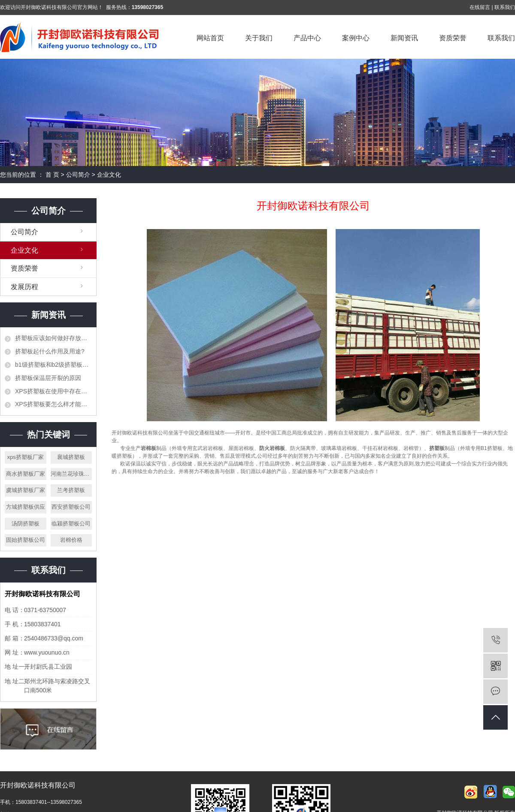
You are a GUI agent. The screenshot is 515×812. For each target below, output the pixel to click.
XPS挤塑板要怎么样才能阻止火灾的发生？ (53, 404)
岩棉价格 (71, 540)
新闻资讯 (404, 38)
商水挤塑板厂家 (26, 474)
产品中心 (307, 38)
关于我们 (259, 38)
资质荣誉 (453, 38)
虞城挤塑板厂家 (26, 490)
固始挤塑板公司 (26, 540)
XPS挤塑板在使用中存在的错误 (53, 391)
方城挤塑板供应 (26, 507)
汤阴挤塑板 (26, 524)
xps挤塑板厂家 (26, 457)
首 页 (52, 175)
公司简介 (78, 175)
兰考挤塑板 (71, 490)
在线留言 (480, 7)
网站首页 (210, 38)
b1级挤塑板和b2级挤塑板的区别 (53, 365)
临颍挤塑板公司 (71, 524)
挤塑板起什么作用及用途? (50, 351)
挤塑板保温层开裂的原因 (48, 378)
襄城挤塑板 (71, 457)
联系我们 (505, 7)
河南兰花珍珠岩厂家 (71, 474)
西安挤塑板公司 (71, 507)
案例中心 (356, 38)
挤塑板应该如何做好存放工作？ (53, 338)
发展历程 (24, 287)
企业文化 (24, 250)
